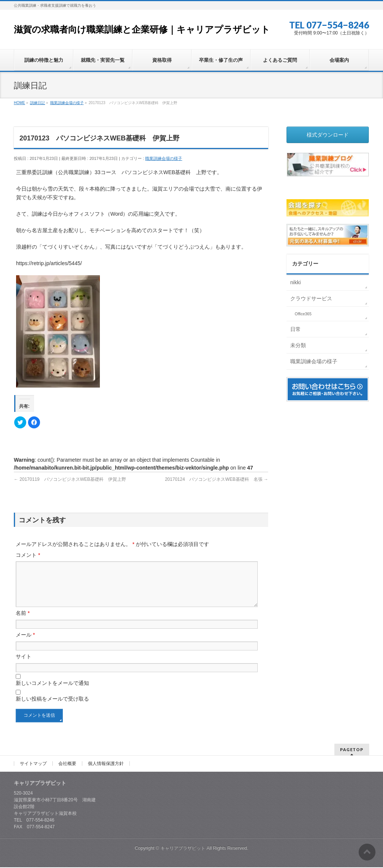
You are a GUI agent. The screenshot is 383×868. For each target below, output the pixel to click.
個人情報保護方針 (106, 764)
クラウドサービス (311, 298)
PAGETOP (352, 750)
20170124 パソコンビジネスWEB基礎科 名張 (217, 479)
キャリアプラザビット (183, 849)
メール (25, 644)
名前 (23, 622)
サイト (24, 665)
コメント (28, 555)
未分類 (298, 345)
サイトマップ (33, 764)
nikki (295, 282)
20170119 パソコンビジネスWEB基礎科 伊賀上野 (70, 479)
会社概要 (67, 764)
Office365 (303, 314)
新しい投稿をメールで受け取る (52, 708)
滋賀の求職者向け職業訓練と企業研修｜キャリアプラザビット (142, 29)
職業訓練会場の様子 (164, 158)
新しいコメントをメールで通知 (52, 692)
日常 (295, 329)
